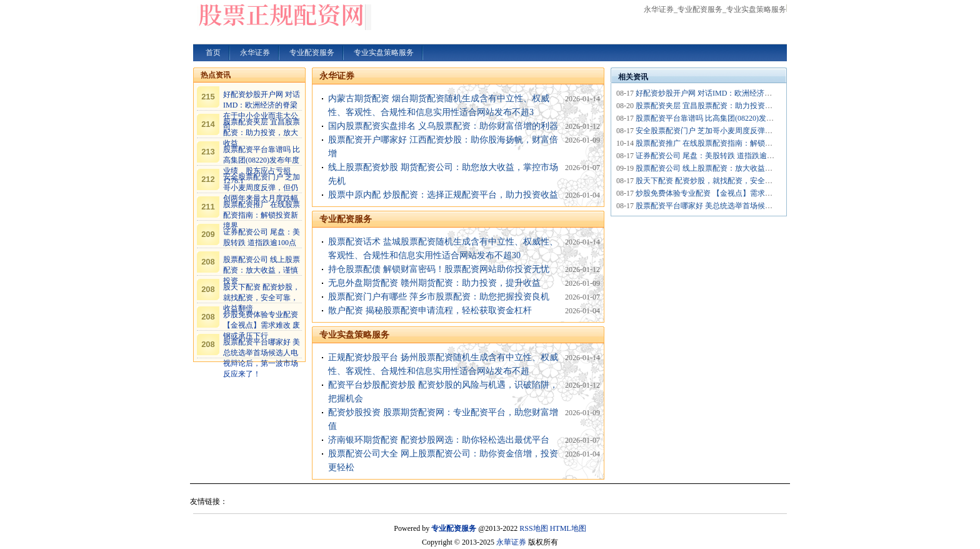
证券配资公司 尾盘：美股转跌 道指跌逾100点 (711, 156)
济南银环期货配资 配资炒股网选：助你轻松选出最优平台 (439, 440)
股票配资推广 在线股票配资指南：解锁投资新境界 (262, 215)
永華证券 (511, 542)
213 (208, 152)
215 (208, 97)
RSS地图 (533, 528)
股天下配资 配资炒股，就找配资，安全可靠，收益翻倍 (262, 298)
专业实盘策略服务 (354, 335)
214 (208, 124)
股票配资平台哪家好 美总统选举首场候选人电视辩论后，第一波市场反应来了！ (768, 206)
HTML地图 (568, 528)
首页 (213, 53)
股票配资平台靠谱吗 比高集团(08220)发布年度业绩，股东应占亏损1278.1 (756, 118)
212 (208, 179)
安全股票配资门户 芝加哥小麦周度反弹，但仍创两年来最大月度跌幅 (262, 188)
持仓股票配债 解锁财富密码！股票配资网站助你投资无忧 (439, 269)
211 (208, 207)
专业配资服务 (346, 219)
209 (208, 234)
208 (208, 262)
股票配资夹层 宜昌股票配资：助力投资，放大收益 (262, 133)
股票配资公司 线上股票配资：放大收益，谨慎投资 (262, 270)
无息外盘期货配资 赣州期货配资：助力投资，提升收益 (434, 283)
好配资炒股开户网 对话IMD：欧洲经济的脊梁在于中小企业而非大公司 (752, 93)
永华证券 (337, 76)
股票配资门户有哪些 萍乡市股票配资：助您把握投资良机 (439, 297)
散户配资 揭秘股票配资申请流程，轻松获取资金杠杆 (430, 310)
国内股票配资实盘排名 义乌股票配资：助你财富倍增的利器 (443, 126)
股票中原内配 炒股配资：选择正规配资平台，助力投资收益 (443, 195)
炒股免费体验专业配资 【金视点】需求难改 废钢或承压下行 (262, 325)
